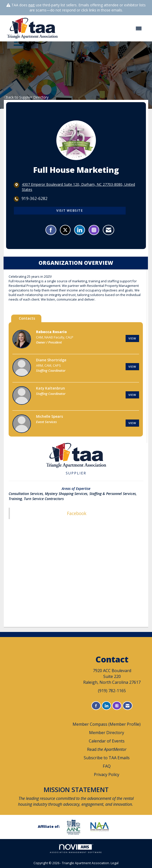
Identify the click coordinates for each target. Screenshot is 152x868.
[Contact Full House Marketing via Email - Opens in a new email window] (108, 230)
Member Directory (107, 733)
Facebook (77, 513)
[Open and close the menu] (104, 28)
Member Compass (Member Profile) (107, 724)
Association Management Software (76, 849)
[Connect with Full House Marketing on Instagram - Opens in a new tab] (94, 230)
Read (107, 749)
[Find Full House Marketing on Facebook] (51, 230)
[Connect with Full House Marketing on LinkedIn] (80, 230)
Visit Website (70, 211)
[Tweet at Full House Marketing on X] (65, 230)
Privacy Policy (107, 774)
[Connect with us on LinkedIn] (106, 706)
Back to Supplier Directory (26, 97)
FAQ (107, 766)
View (132, 338)
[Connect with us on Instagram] (117, 706)
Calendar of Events (107, 741)
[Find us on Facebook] (96, 706)
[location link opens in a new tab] (80, 187)
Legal (115, 863)
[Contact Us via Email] (128, 706)
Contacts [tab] (27, 318)
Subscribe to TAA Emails (107, 758)
